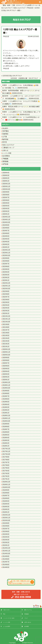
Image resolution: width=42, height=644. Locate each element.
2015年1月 (6, 545)
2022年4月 (6, 305)
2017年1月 (6, 479)
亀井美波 (5, 139)
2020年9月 (6, 358)
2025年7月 (6, 197)
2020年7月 (6, 363)
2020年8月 (6, 360)
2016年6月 (6, 498)
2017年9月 (6, 457)
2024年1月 (6, 247)
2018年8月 (6, 427)
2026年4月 (6, 173)
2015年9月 (6, 523)
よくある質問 (5, 626)
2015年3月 (6, 540)
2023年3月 (6, 275)
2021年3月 (6, 341)
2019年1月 (6, 413)
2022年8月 (6, 294)
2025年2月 (6, 211)
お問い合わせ (26, 622)
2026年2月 (6, 178)
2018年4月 (6, 438)
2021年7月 (6, 330)
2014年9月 (6, 556)
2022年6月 (6, 300)
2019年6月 (6, 399)
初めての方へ (5, 610)
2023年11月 (6, 253)
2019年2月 (6, 410)
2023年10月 (6, 255)
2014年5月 (6, 567)
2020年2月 (6, 377)
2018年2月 (6, 443)
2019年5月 (6, 402)
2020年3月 (6, 374)
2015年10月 (6, 520)
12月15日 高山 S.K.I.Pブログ (12, 76)
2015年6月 (6, 531)
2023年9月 (6, 258)
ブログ (25, 618)
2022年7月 (6, 297)
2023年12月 (6, 250)
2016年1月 (6, 512)
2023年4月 (6, 272)
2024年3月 (6, 242)
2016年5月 (6, 501)
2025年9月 (6, 192)
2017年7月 (6, 462)
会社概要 (25, 626)
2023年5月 (6, 269)
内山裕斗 (5, 128)
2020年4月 (6, 371)
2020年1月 (6, 380)
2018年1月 (6, 446)
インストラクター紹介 (8, 618)
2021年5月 (6, 335)
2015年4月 (6, 537)
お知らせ (5, 150)
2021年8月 (6, 327)
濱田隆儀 (5, 161)
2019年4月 (6, 404)
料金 (3, 614)
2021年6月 (6, 333)
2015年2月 (6, 542)
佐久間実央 (6, 156)
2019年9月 (6, 391)
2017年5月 (6, 468)
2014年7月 (6, 562)
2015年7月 (6, 529)
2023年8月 (6, 261)
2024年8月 (6, 228)
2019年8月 (6, 393)
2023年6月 (6, 266)
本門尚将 (5, 164)
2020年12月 (6, 349)
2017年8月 (6, 460)
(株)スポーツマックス (21, 595)
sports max (19, 643)
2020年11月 (6, 352)
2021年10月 (6, 322)
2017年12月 (6, 449)
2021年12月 (6, 316)
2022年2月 (6, 311)
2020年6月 (6, 366)
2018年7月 (6, 429)
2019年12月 (6, 382)
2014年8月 (6, 559)
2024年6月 (6, 233)
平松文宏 (6, 36)
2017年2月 (6, 476)
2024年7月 (6, 231)
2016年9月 (6, 490)
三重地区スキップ (8, 148)
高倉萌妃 (5, 134)
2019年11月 (6, 385)
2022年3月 (6, 308)
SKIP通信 (5, 131)
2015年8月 (6, 526)
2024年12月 (6, 217)
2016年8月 (6, 493)
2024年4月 (6, 239)
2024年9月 (6, 225)
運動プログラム (27, 610)
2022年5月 (6, 302)
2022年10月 (6, 289)
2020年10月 (6, 355)
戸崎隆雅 (5, 159)
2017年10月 (6, 454)
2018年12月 (6, 416)
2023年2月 (6, 278)
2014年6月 (6, 565)
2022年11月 (6, 286)
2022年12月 (6, 283)
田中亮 (5, 142)
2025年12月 (6, 184)
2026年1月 (6, 181)
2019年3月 (6, 407)
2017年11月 (6, 451)
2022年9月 (6, 291)
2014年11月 (6, 551)
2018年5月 (6, 435)
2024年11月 (6, 220)
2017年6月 (6, 465)
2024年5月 (6, 236)
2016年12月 (6, 482)
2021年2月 (6, 344)
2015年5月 (6, 534)
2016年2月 (6, 509)
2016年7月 (6, 496)
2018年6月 (6, 432)
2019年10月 (6, 388)
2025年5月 (6, 203)
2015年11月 (6, 518)
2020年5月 (6, 369)
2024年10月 (6, 222)
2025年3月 (6, 209)
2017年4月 (6, 471)
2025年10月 (6, 189)
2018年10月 (6, 421)
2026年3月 (6, 175)
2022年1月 (6, 313)
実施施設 (25, 614)
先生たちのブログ (8, 145)
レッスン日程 (7, 153)
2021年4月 (6, 338)
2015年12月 (6, 515)
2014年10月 (6, 554)
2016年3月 (6, 507)
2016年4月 (6, 504)
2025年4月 (6, 206)
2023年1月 (6, 280)
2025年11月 (6, 186)
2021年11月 (6, 319)
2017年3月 (6, 473)
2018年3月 (6, 440)
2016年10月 (6, 487)
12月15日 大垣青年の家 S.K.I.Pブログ (25, 78)
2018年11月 (6, 418)
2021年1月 (6, 347)
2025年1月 (6, 214)
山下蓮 (5, 137)
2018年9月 (6, 424)
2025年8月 (6, 195)
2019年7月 (6, 396)
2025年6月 (6, 200)
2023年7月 (6, 264)
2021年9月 (6, 324)
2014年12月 (6, 548)
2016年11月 (6, 485)
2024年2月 (6, 244)
